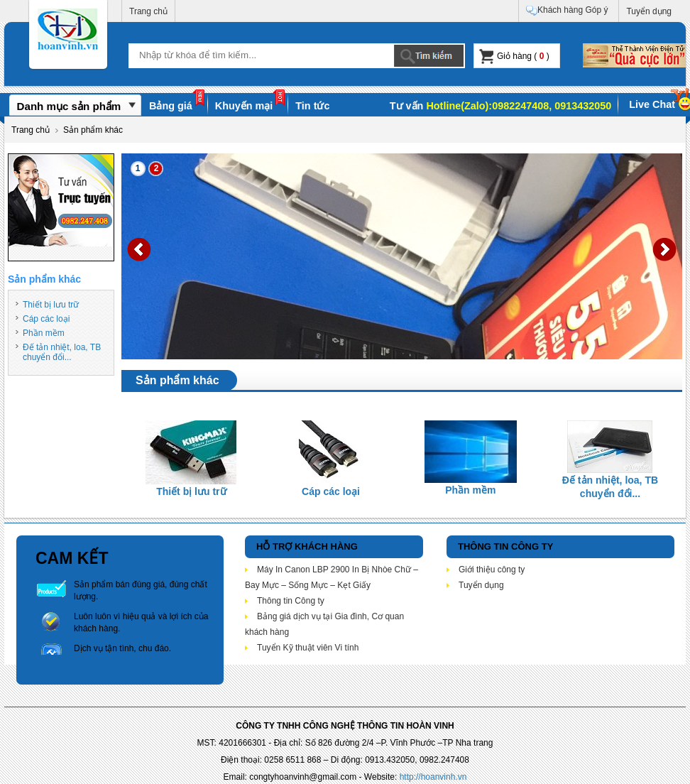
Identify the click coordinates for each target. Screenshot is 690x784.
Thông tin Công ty (291, 601)
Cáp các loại (46, 319)
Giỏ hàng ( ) (514, 56)
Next (664, 249)
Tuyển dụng (649, 11)
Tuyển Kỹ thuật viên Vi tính (308, 648)
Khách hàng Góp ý (567, 11)
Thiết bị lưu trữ (51, 305)
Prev (139, 249)
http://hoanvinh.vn (433, 777)
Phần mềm (44, 333)
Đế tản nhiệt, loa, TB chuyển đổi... (62, 352)
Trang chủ (148, 11)
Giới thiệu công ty (492, 570)
